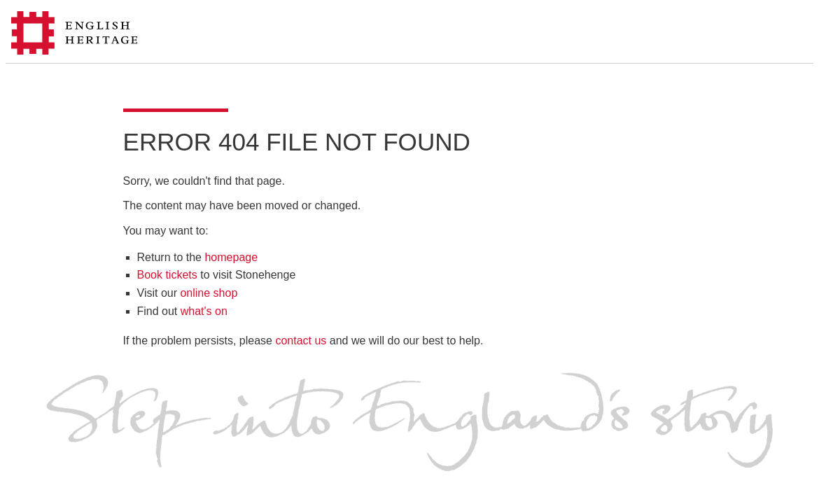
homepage (231, 257)
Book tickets (167, 275)
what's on (204, 311)
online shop (209, 293)
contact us (301, 341)
